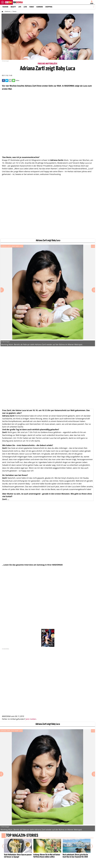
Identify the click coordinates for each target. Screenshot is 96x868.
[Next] (93, 7)
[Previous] (2, 7)
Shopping (49, 7)
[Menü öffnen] (2, 2)
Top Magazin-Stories (22, 836)
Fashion (5, 7)
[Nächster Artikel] (91, 846)
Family (32, 7)
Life (20, 7)
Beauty (13, 7)
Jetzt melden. (31, 719)
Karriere (40, 7)
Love (25, 7)
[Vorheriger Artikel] (4, 846)
